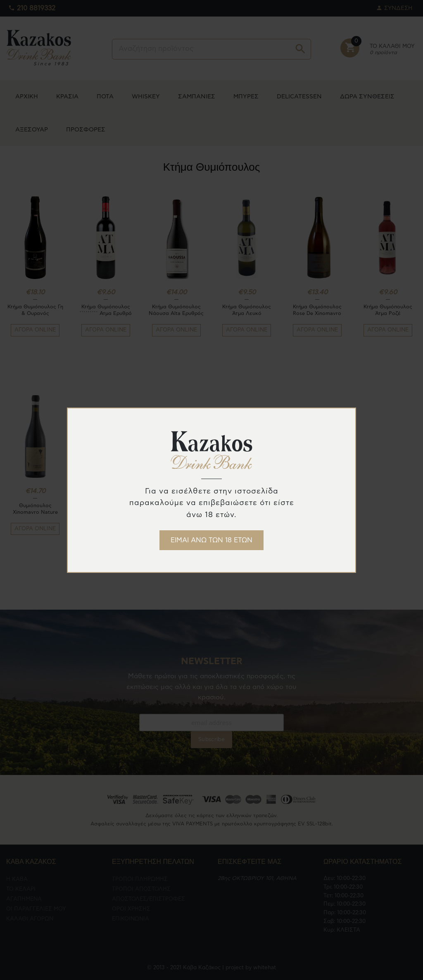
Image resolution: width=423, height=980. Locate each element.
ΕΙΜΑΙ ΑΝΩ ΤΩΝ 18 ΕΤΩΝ (211, 540)
